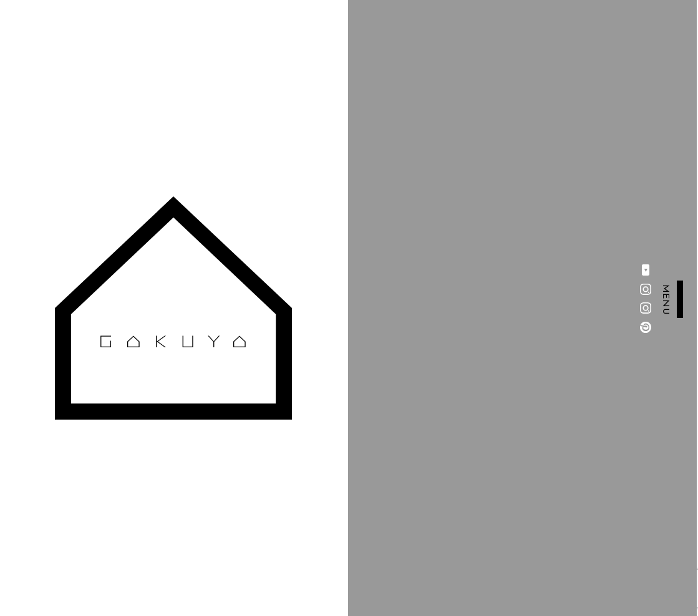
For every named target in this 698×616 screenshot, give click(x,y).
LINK (254, 527)
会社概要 (262, 482)
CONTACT (266, 504)
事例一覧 (138, 504)
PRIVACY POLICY (284, 549)
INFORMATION (156, 572)
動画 (128, 527)
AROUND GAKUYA (163, 549)
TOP (129, 482)
